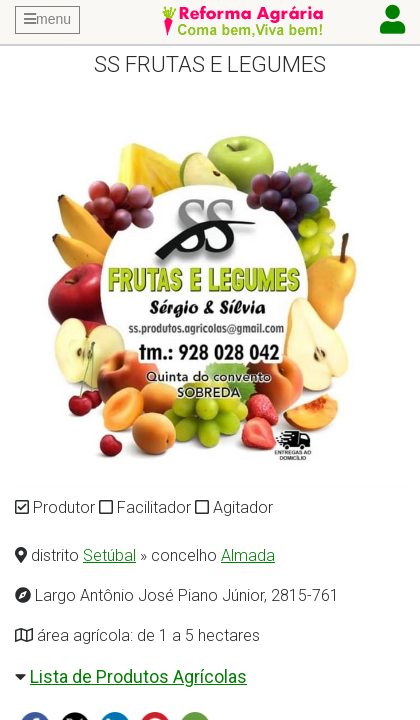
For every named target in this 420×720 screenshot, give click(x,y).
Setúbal (109, 555)
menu (47, 19)
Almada (248, 555)
